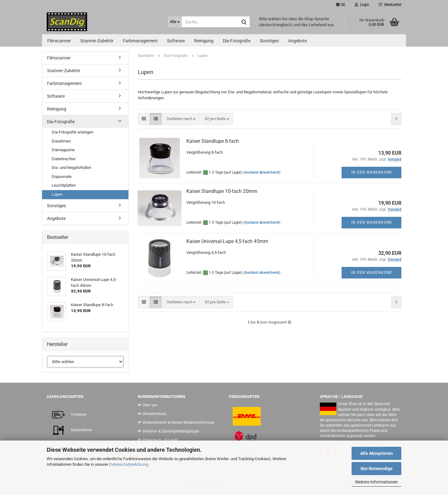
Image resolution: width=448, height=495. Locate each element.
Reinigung (204, 41)
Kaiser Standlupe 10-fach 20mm (222, 191)
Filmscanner (59, 41)
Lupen (57, 194)
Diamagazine (63, 150)
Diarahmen (61, 141)
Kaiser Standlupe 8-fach (213, 141)
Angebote (297, 41)
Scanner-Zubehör (97, 41)
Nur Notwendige (377, 469)
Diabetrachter (64, 159)
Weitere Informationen (376, 482)
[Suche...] (175, 22)
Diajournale (62, 177)
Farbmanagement (140, 41)
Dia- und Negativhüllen (71, 168)
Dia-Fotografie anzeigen (72, 132)
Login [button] (362, 5)
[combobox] (181, 119)
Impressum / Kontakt (160, 440)
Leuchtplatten (64, 185)
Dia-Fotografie (237, 41)
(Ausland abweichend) (262, 172)
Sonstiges (269, 41)
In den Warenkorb (371, 172)
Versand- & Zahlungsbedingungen (171, 431)
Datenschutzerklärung (129, 464)
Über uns (150, 405)
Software (176, 41)
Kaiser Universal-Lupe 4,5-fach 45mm (227, 241)
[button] (341, 5)
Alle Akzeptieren (377, 453)
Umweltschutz (154, 414)
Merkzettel (390, 5)
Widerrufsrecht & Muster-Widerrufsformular (178, 423)
